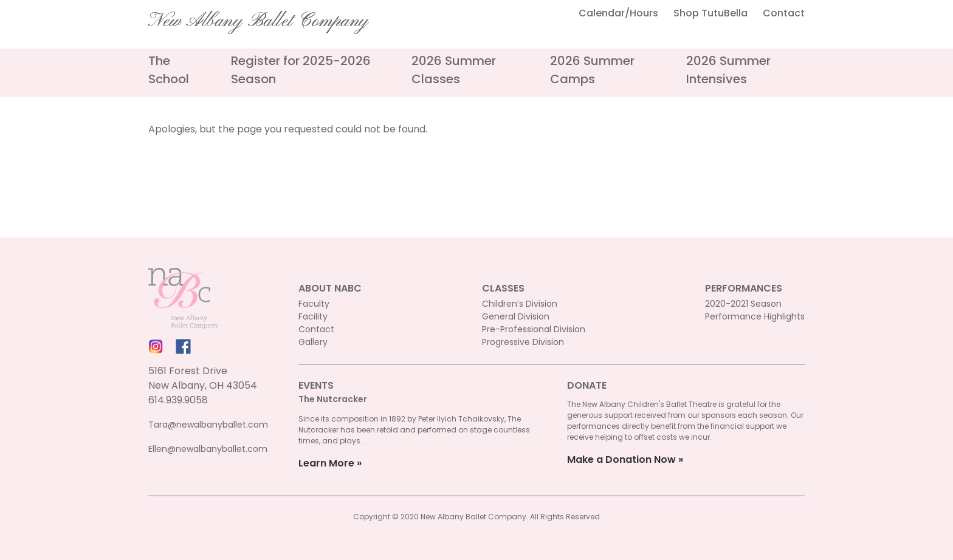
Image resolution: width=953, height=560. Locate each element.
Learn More (326, 463)
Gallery (313, 342)
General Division (516, 316)
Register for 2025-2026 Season (301, 70)
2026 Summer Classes (454, 70)
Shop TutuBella (710, 13)
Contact (784, 13)
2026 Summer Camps (592, 70)
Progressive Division (523, 342)
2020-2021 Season (743, 304)
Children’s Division (520, 304)
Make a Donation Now (621, 459)
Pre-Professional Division (534, 329)
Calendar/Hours (618, 13)
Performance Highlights (755, 316)
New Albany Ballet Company (258, 21)
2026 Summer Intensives (728, 70)
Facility (313, 316)
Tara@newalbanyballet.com (208, 425)
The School (169, 70)
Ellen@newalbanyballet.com (208, 449)
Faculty (314, 304)
